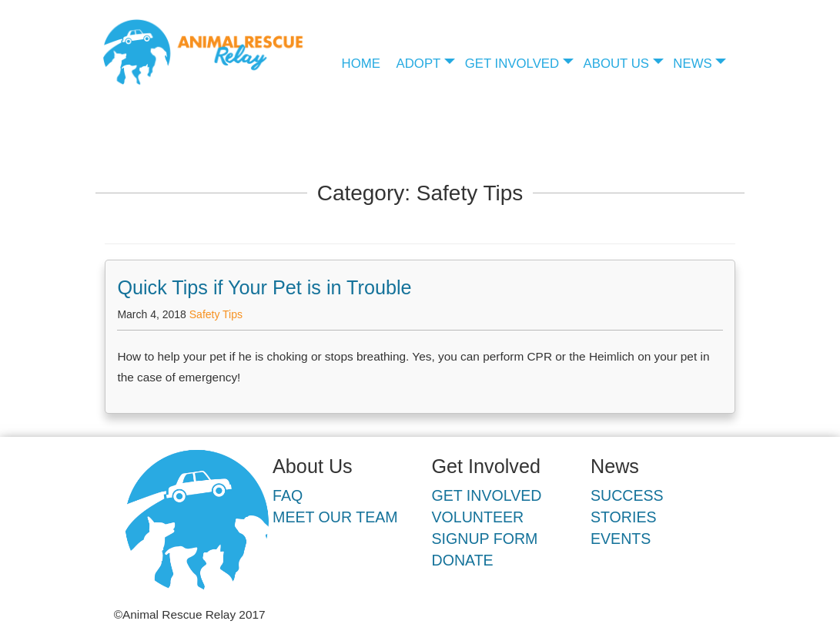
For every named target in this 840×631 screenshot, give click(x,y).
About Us (616, 64)
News (692, 64)
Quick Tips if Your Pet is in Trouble (264, 287)
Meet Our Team (335, 517)
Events (621, 539)
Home (361, 64)
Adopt (419, 64)
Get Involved (512, 64)
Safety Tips (216, 314)
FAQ (288, 495)
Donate (463, 560)
